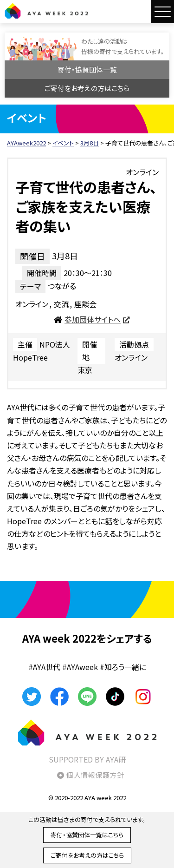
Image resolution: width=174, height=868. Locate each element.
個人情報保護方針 (95, 775)
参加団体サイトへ (93, 319)
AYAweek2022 (46, 11)
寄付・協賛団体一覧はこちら (87, 835)
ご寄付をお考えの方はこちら (87, 88)
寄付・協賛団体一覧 (87, 69)
